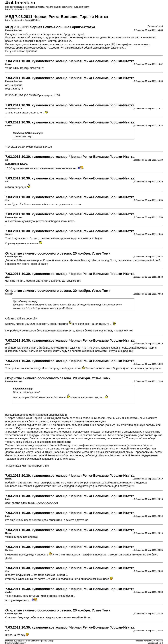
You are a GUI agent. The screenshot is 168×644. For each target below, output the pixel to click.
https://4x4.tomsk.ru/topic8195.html (23, 20)
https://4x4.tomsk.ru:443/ (18, 9)
